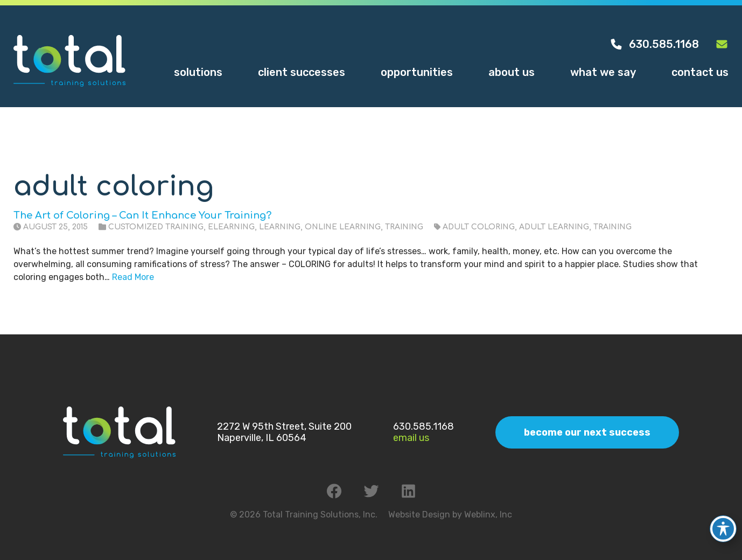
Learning (280, 227)
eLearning (231, 227)
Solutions (198, 72)
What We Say (603, 72)
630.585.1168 (654, 44)
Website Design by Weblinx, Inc (450, 514)
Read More (133, 277)
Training (404, 227)
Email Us (411, 438)
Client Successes (302, 72)
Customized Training (156, 227)
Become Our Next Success (587, 432)
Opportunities (417, 72)
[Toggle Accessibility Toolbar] (723, 523)
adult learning (554, 227)
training (612, 227)
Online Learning (343, 227)
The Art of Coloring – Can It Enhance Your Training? (142, 215)
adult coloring (479, 227)
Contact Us (700, 72)
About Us (512, 72)
